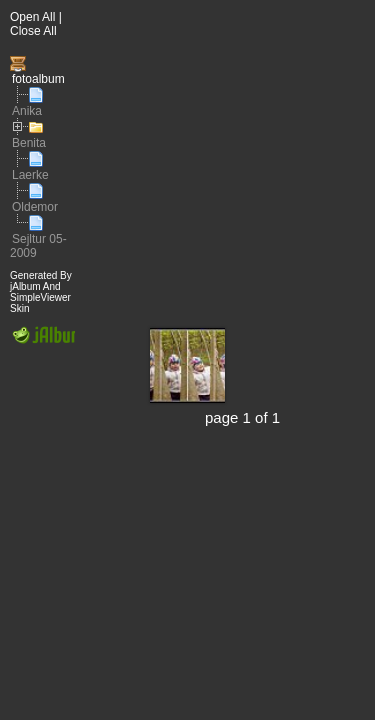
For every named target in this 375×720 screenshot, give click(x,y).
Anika (27, 111)
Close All (33, 31)
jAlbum (25, 286)
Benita (29, 143)
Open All (32, 17)
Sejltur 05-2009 (38, 246)
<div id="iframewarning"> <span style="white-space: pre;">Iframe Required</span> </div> (225, 360)
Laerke (30, 175)
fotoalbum (38, 79)
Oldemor (35, 207)
